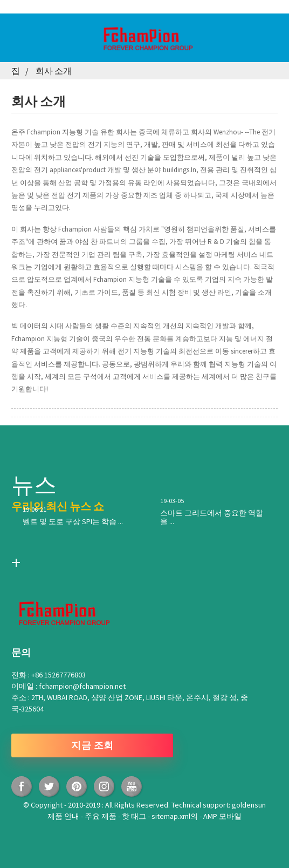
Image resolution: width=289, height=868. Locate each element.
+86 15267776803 (59, 675)
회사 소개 (54, 71)
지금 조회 (92, 745)
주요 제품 (101, 816)
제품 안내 (64, 816)
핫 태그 (135, 816)
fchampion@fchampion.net (82, 686)
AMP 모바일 (222, 816)
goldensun (249, 805)
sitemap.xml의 (176, 816)
